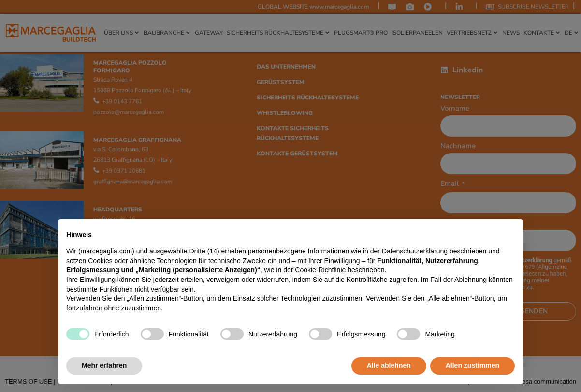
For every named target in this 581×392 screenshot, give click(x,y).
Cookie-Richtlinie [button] (320, 270)
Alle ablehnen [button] (389, 365)
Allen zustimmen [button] (472, 365)
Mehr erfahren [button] (104, 365)
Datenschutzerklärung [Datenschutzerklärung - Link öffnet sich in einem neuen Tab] (415, 251)
